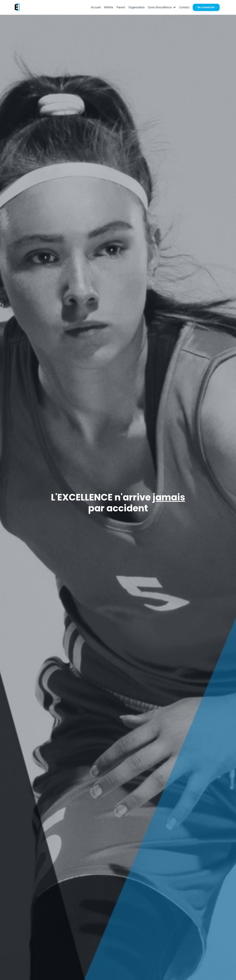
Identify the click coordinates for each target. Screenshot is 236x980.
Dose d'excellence (162, 7)
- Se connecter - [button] (206, 7)
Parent (121, 7)
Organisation (137, 7)
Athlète (109, 7)
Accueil (96, 7)
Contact (184, 7)
